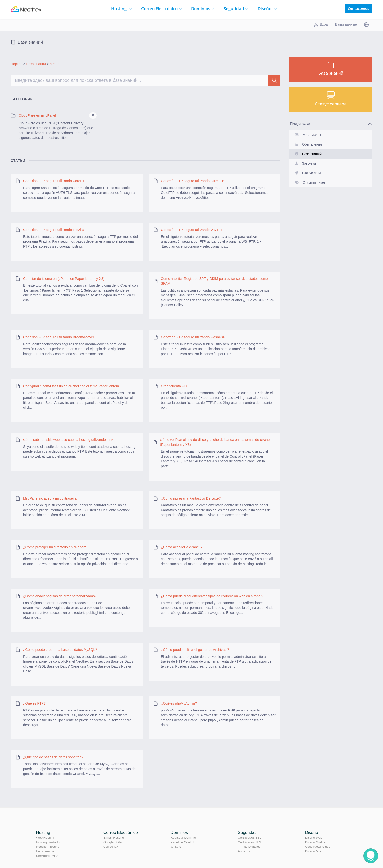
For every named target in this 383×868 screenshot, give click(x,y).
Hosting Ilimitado (48, 842)
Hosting (122, 8)
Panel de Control (182, 842)
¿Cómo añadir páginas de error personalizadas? (60, 596)
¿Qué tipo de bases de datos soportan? (53, 757)
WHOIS (176, 847)
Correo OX (111, 847)
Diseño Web (314, 838)
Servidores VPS (47, 856)
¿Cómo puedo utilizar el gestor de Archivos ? (195, 650)
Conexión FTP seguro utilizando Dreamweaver (59, 337)
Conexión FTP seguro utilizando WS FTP (192, 230)
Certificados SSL (250, 838)
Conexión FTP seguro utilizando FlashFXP (193, 337)
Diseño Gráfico (316, 842)
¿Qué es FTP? (34, 703)
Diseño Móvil (314, 851)
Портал (17, 64)
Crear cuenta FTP (175, 386)
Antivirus (244, 851)
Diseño (267, 8)
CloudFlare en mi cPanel (37, 115)
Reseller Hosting (48, 847)
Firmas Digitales (249, 847)
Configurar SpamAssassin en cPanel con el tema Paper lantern (71, 386)
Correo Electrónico (121, 832)
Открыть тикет (309, 182)
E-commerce (45, 851)
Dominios (203, 8)
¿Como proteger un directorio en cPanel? (55, 547)
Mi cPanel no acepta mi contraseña (50, 498)
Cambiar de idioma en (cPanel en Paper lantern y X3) (64, 279)
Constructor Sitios (318, 847)
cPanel (55, 64)
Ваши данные (346, 24)
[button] (366, 24)
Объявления (307, 144)
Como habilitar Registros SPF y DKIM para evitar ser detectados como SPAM (214, 281)
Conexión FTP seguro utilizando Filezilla (54, 230)
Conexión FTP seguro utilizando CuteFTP (193, 181)
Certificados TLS (249, 842)
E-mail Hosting (114, 838)
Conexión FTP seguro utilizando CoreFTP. (55, 181)
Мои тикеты (307, 135)
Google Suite (112, 842)
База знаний (36, 64)
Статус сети (307, 173)
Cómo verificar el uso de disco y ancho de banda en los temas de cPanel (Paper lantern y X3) (215, 442)
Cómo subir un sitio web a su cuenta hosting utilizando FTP (68, 440)
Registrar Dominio (183, 838)
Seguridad (236, 8)
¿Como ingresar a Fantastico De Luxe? (191, 498)
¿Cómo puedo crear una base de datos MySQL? (60, 650)
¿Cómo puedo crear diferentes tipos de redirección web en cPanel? (212, 596)
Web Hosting (45, 838)
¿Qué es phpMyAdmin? (179, 703)
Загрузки (304, 163)
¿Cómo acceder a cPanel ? (182, 547)
